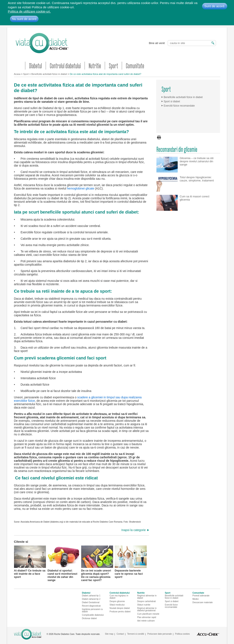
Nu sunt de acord (24, 19)
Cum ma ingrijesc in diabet (119, 597)
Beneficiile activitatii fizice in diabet (49, 74)
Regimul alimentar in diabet (147, 597)
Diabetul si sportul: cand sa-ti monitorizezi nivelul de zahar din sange (64, 561)
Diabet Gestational (91, 602)
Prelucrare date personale (160, 634)
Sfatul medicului (117, 605)
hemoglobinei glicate (81, 188)
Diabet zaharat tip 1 (91, 596)
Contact (120, 634)
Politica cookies (182, 634)
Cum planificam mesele (148, 614)
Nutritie (95, 66)
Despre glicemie (117, 601)
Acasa (17, 74)
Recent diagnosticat (91, 606)
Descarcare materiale (203, 602)
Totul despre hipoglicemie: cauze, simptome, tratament (197, 179)
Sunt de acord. (215, 6)
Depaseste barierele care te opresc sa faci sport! (131, 561)
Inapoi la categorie (133, 530)
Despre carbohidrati (147, 601)
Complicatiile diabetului (93, 615)
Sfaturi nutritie (144, 605)
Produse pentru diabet (120, 612)
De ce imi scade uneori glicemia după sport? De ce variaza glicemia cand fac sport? (97, 561)
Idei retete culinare (146, 621)
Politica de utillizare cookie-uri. (29, 11)
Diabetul (35, 66)
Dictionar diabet (89, 618)
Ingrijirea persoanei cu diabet (92, 610)
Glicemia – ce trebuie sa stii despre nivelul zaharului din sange (197, 161)
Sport (113, 66)
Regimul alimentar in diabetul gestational (147, 609)
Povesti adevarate (201, 596)
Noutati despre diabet (120, 608)
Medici (196, 599)
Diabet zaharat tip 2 (91, 599)
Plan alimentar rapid (147, 617)
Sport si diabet (172, 101)
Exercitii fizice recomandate (179, 106)
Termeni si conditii (135, 634)
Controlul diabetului (65, 66)
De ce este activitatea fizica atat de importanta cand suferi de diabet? (105, 74)
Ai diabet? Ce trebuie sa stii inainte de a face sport (30, 561)
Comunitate (135, 66)
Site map (109, 634)
